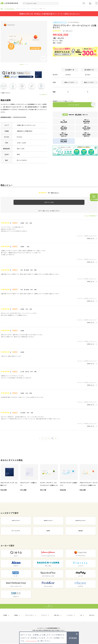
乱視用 (48, 531)
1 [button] (22, 65)
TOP (2, 9)
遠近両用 (81, 531)
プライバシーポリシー (30, 615)
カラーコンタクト (16, 531)
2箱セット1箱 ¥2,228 (86, 122)
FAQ (81, 615)
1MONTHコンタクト (81, 521)
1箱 (64, 122)
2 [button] (26, 65)
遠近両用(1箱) (64, 141)
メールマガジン (71, 615)
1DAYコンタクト (16, 521)
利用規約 (16, 615)
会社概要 (6, 615)
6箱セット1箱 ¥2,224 (86, 128)
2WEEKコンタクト (48, 521)
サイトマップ (45, 615)
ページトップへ (49, 607)
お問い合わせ (57, 615)
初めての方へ (91, 615)
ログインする (49, 202)
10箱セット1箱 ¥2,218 (86, 135)
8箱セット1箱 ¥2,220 (64, 135)
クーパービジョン (9, 9)
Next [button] (49, 38)
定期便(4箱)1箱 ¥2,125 (78, 115)
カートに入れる (71, 105)
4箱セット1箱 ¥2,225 (64, 128)
